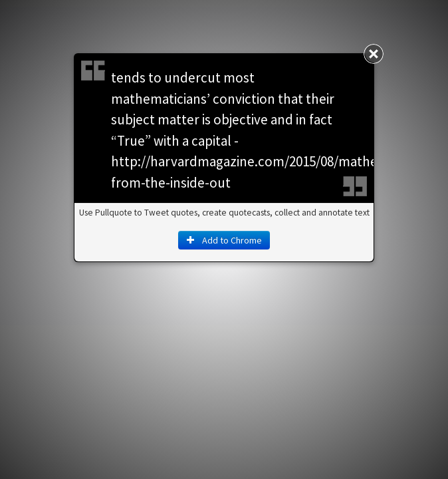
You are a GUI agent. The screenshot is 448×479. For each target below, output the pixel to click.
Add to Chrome (224, 240)
